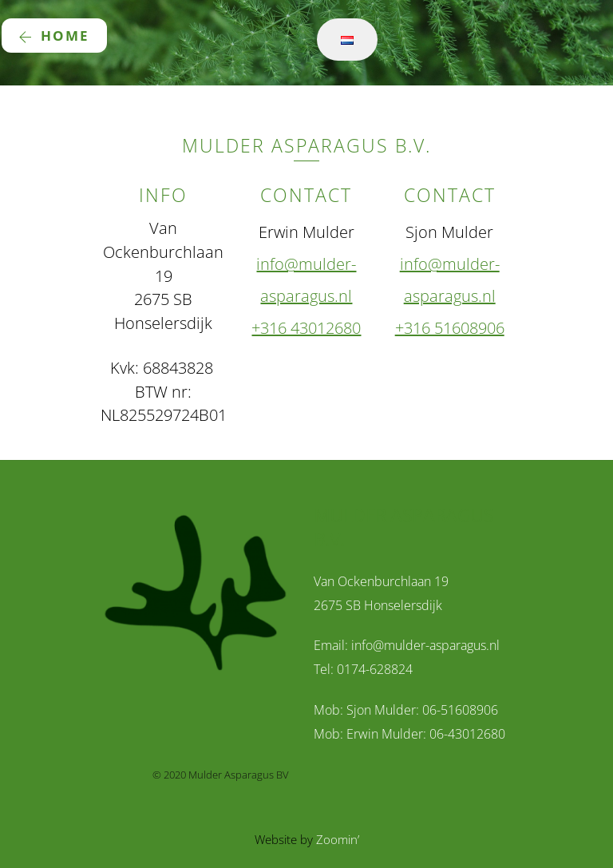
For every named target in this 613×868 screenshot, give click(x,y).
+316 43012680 (306, 328)
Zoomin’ (338, 839)
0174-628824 (375, 669)
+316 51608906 (450, 328)
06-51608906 (460, 710)
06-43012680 (467, 734)
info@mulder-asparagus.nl (425, 645)
